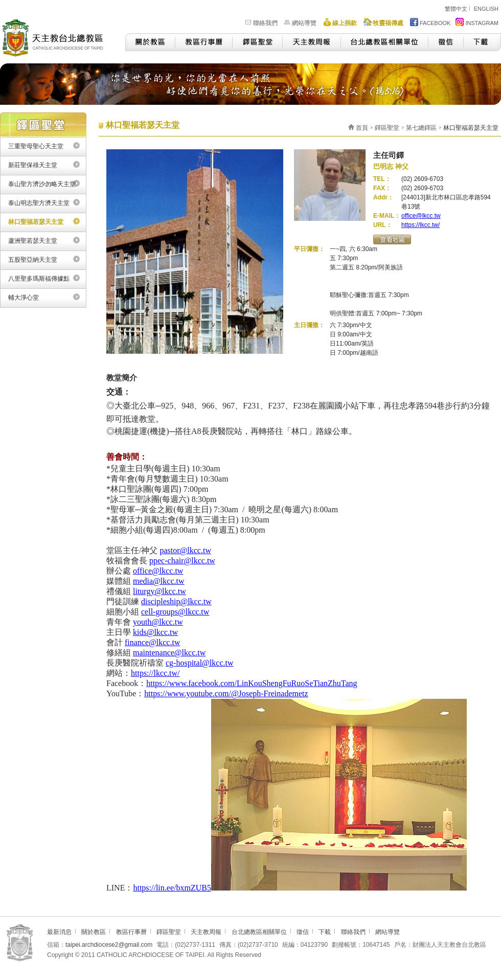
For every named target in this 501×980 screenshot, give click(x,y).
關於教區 (150, 42)
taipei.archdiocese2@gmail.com (109, 945)
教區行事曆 (203, 42)
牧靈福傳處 (388, 23)
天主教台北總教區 (57, 37)
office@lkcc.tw (421, 216)
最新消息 (59, 932)
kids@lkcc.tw (155, 632)
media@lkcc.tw (158, 581)
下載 (482, 42)
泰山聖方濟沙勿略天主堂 (42, 184)
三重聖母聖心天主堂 (36, 146)
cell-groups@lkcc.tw (175, 612)
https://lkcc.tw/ (420, 225)
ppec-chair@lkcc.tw (182, 561)
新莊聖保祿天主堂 (33, 165)
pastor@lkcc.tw (185, 550)
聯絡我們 (265, 23)
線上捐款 (345, 23)
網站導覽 (304, 23)
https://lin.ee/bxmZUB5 (172, 888)
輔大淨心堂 (24, 298)
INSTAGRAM (477, 22)
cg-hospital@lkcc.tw (199, 663)
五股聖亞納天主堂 (33, 260)
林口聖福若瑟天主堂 (36, 222)
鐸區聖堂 (257, 42)
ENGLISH (486, 9)
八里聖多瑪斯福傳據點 (39, 279)
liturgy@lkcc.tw (160, 591)
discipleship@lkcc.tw (176, 601)
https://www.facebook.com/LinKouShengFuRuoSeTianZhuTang (252, 683)
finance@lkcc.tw (152, 642)
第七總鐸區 (421, 128)
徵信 (446, 42)
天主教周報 (311, 42)
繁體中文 (456, 9)
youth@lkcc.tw (158, 622)
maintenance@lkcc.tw (169, 653)
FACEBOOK (430, 22)
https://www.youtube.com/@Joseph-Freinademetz (226, 693)
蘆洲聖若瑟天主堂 (33, 241)
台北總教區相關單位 (384, 42)
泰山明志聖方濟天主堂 (39, 203)
